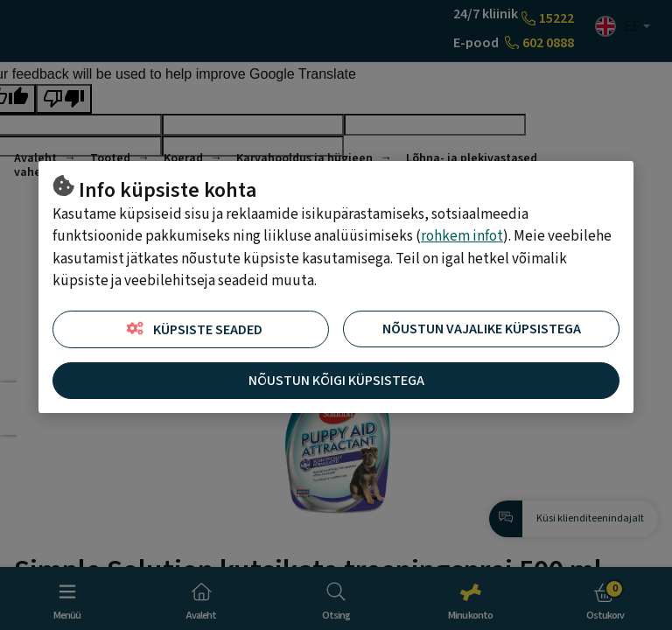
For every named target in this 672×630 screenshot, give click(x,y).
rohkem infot (462, 236)
